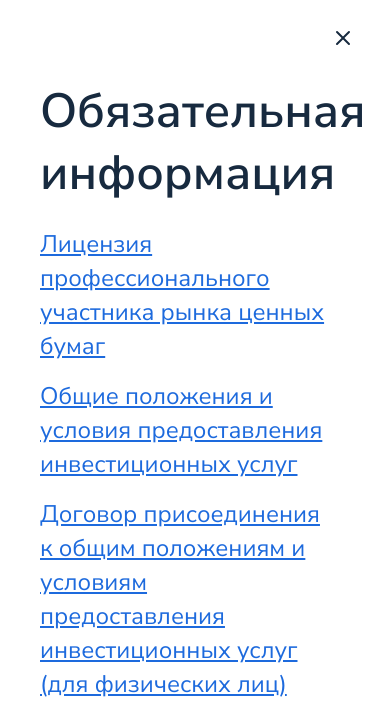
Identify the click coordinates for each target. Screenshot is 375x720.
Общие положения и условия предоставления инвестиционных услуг (181, 431)
